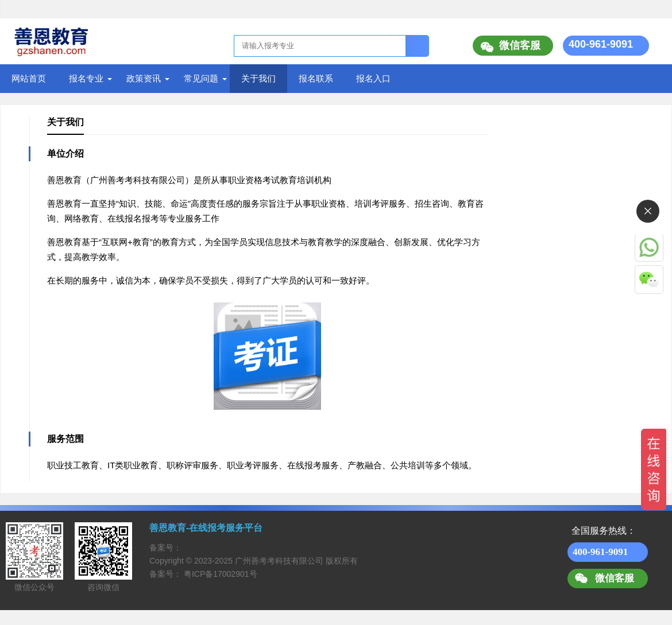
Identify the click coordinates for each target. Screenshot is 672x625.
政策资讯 (144, 78)
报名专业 (86, 78)
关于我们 (258, 78)
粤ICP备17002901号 (221, 574)
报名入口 (373, 78)
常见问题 (201, 78)
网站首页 (29, 78)
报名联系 (316, 78)
